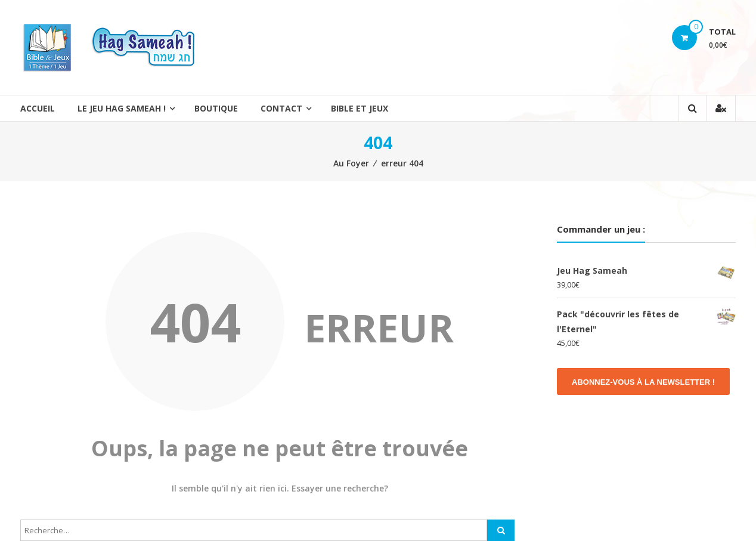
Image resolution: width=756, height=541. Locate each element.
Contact (281, 108)
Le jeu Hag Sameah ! (122, 108)
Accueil (38, 108)
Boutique (216, 108)
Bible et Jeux (360, 108)
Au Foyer (351, 163)
